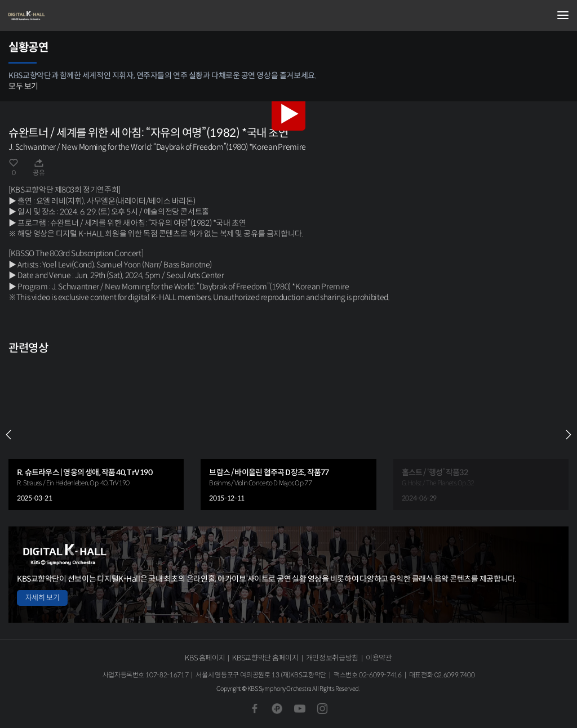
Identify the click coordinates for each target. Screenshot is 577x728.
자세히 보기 (42, 598)
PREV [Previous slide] (8, 435)
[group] (96, 435)
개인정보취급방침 (332, 658)
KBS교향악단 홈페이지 (265, 658)
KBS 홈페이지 (205, 658)
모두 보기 (23, 86)
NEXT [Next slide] (569, 435)
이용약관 (379, 658)
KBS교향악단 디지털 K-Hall (65, 16)
